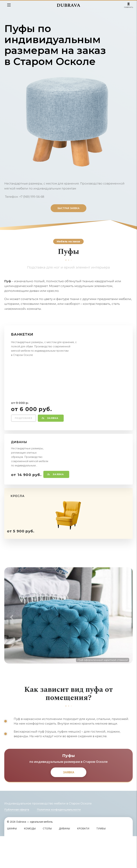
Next (126, 633)
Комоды (30, 860)
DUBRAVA (68, 5)
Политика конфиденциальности (59, 841)
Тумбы (101, 860)
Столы (47, 860)
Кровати (83, 860)
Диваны (64, 860)
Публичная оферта (17, 841)
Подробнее (24, 418)
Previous (11, 633)
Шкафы (12, 860)
